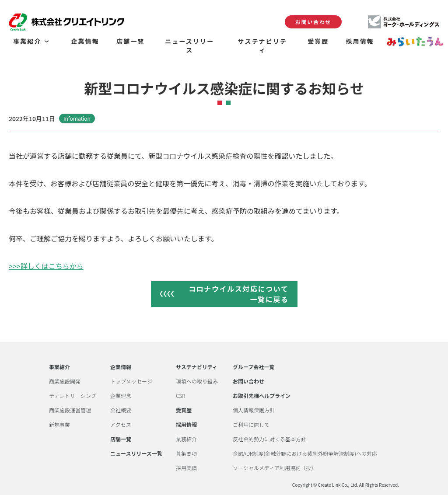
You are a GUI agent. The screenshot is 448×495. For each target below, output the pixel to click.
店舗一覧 (121, 439)
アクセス (121, 425)
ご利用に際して (251, 425)
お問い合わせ (313, 22)
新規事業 (59, 425)
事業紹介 (59, 367)
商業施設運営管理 (70, 410)
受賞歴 (184, 410)
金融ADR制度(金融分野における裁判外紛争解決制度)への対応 (305, 453)
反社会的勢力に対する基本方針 (269, 439)
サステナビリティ (197, 367)
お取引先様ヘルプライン (262, 396)
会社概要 (121, 410)
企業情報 (121, 367)
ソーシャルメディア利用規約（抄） (275, 468)
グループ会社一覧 (254, 367)
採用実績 (186, 468)
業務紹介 (186, 439)
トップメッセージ (131, 381)
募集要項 (186, 453)
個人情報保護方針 (254, 410)
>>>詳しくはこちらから (46, 266)
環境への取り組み (197, 381)
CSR (180, 396)
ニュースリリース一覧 (136, 453)
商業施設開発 (65, 381)
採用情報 (186, 425)
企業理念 (121, 396)
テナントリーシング (73, 396)
